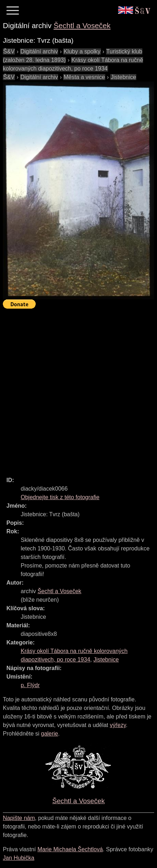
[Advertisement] (78, 389)
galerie (50, 734)
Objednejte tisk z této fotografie (60, 497)
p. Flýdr (30, 685)
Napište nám (19, 818)
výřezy (118, 725)
